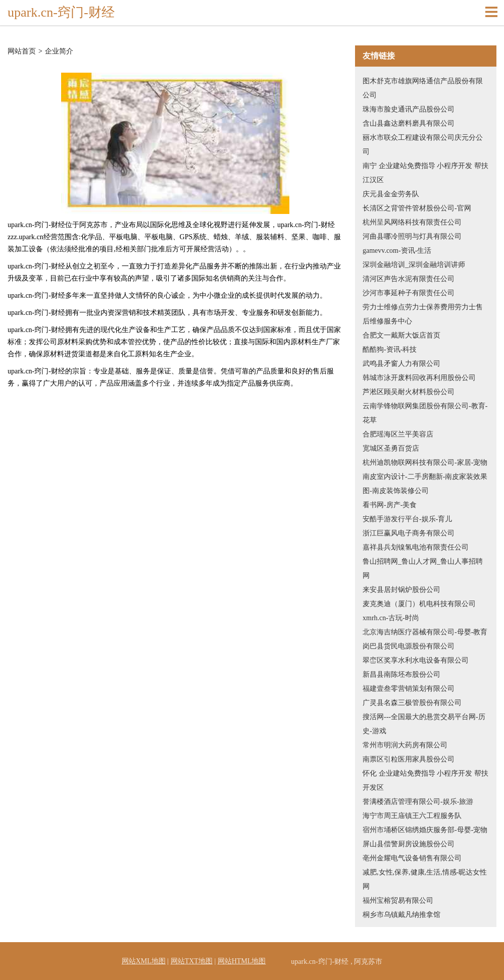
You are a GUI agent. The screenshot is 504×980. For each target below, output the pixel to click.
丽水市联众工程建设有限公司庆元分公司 (423, 145)
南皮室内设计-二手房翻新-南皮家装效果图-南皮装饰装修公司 (425, 484)
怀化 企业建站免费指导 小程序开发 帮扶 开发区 (425, 780)
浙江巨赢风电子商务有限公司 (409, 533)
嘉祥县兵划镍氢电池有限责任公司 (416, 547)
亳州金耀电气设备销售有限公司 (412, 858)
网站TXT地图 (192, 961)
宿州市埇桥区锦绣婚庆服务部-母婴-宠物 (425, 830)
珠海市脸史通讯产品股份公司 (409, 109)
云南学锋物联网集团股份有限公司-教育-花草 (425, 413)
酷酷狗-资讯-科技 (390, 349)
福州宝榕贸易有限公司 (398, 901)
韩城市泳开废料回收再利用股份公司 (419, 378)
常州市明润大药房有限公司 (405, 745)
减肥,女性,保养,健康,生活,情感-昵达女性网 (425, 879)
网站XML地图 (144, 961)
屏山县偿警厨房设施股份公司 (409, 844)
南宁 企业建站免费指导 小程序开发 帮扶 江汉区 (425, 173)
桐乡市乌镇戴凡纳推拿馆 (401, 915)
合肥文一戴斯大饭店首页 (401, 335)
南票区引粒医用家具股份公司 (409, 759)
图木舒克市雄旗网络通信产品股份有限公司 (423, 88)
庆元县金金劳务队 (391, 194)
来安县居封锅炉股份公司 (401, 590)
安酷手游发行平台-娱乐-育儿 (407, 519)
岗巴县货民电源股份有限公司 (409, 646)
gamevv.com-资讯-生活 (397, 251)
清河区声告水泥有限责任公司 (409, 279)
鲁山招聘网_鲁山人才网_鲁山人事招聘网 (423, 568)
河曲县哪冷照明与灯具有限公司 (412, 236)
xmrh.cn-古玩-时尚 (391, 618)
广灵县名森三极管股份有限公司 (412, 703)
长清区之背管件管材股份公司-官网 (417, 208)
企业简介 (59, 51)
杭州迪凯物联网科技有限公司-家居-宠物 (425, 462)
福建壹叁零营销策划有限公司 (409, 689)
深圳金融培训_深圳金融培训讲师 (414, 265)
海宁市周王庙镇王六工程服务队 (412, 816)
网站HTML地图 (242, 961)
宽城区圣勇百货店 (391, 448)
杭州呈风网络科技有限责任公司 (412, 222)
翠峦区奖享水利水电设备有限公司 (416, 660)
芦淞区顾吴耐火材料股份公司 (409, 392)
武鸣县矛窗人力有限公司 (401, 364)
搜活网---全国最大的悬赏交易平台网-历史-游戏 (424, 724)
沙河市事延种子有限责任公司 (409, 293)
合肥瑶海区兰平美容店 (398, 434)
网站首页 (22, 51)
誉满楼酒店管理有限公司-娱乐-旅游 (418, 802)
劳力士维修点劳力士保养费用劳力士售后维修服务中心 (423, 314)
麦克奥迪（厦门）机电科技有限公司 (419, 604)
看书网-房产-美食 (390, 505)
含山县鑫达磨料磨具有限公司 (409, 123)
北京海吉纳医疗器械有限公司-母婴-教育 (425, 632)
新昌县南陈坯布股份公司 (401, 674)
